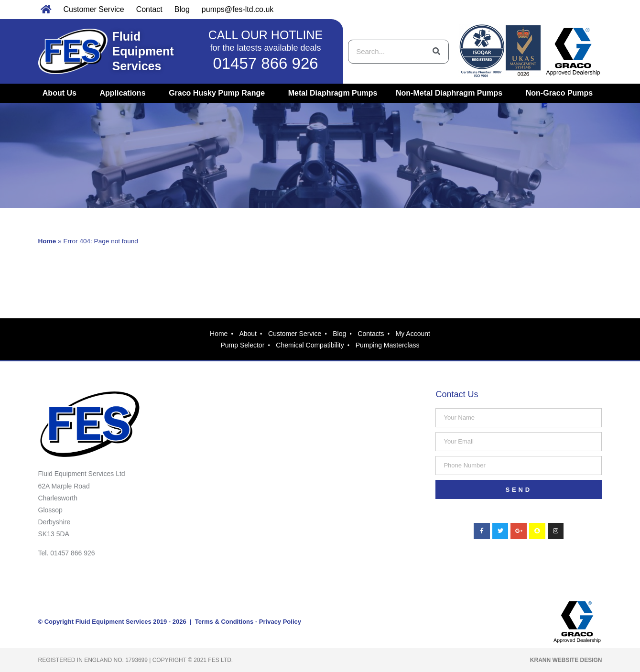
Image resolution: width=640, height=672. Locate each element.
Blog (182, 9)
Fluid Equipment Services (143, 51)
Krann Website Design (566, 660)
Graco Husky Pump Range (219, 93)
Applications (125, 93)
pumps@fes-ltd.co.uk (238, 9)
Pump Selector (242, 345)
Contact (149, 9)
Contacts (371, 334)
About (248, 334)
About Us (62, 93)
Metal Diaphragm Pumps (333, 93)
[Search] (436, 52)
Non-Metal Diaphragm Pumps (451, 93)
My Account (413, 334)
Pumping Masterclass (388, 345)
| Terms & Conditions (220, 622)
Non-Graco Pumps (562, 93)
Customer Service (94, 9)
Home (47, 241)
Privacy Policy (280, 622)
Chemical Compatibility (310, 345)
